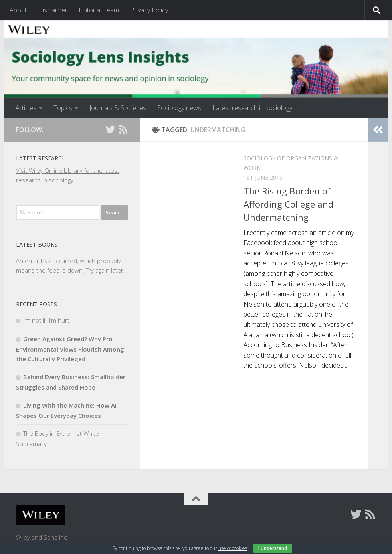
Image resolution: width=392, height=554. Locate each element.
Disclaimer (53, 10)
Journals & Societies (118, 108)
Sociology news (179, 108)
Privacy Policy (149, 10)
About (18, 10)
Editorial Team (99, 10)
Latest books (37, 244)
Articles (26, 108)
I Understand (273, 548)
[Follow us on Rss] (123, 129)
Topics (63, 108)
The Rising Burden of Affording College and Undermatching (288, 204)
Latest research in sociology (252, 108)
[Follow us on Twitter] (110, 129)
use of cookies (233, 548)
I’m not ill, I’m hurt (46, 320)
